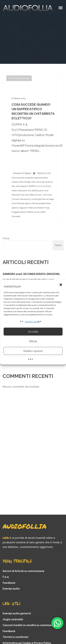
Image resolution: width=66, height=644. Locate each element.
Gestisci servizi (32, 322)
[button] (61, 285)
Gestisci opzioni (33, 351)
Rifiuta (33, 341)
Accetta (33, 332)
